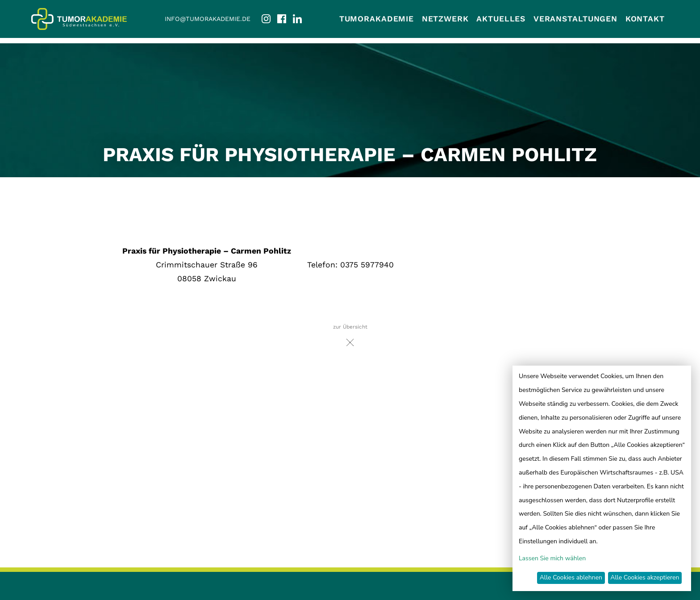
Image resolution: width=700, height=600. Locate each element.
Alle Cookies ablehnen (571, 577)
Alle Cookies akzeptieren (645, 577)
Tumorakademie (377, 19)
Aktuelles (501, 19)
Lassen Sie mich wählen (552, 558)
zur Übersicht (350, 338)
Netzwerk (445, 19)
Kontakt (645, 19)
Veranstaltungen (575, 19)
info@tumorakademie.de (208, 19)
